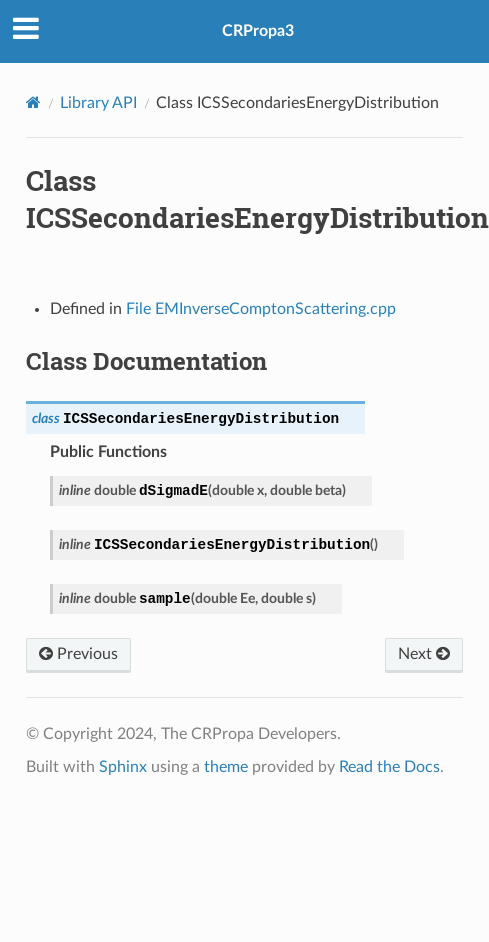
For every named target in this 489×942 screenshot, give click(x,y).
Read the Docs (389, 767)
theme (226, 767)
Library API (98, 103)
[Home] (33, 102)
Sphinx (123, 767)
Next (424, 653)
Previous (78, 653)
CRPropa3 (258, 31)
